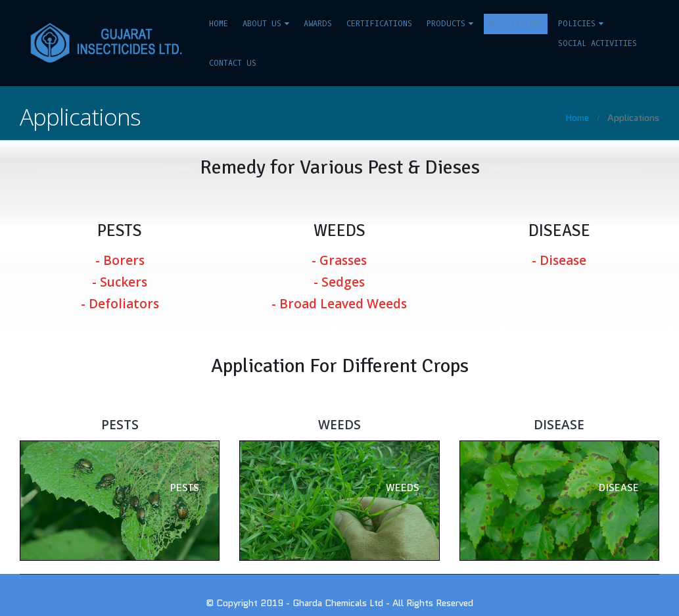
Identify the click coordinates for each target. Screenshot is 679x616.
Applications (516, 24)
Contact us (233, 63)
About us (262, 24)
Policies (577, 24)
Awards (318, 24)
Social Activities (597, 43)
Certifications (379, 24)
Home (219, 24)
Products (446, 24)
